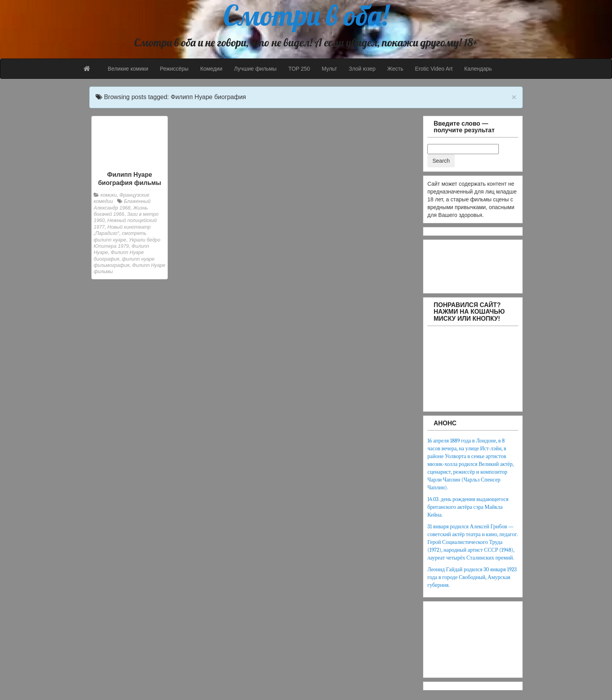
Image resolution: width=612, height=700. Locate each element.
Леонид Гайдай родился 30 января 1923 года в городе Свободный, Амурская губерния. (472, 577)
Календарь (478, 69)
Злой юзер (362, 69)
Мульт (329, 69)
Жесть (395, 69)
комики (109, 195)
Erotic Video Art (434, 69)
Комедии (211, 69)
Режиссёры (174, 69)
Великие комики (128, 69)
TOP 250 (299, 69)
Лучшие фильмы (255, 69)
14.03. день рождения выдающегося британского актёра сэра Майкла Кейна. (468, 507)
